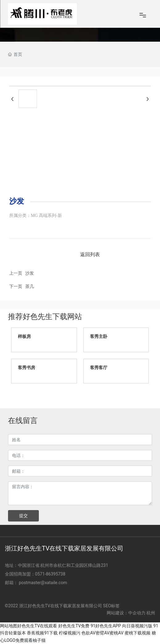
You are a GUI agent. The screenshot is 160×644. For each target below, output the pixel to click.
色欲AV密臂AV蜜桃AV (102, 633)
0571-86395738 (51, 574)
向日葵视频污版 (137, 626)
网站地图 (9, 626)
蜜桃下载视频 (137, 633)
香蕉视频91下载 (42, 633)
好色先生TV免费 (74, 626)
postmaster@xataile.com (43, 583)
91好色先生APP (106, 626)
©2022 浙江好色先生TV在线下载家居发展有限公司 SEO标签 (62, 606)
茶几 (30, 286)
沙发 (30, 273)
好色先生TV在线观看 (37, 626)
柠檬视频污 (70, 633)
